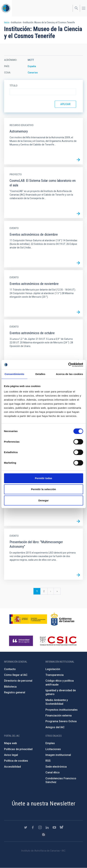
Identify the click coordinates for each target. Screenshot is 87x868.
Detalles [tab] (40, 374)
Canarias (33, 73)
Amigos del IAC (55, 727)
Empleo (50, 743)
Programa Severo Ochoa (61, 721)
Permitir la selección (44, 489)
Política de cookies (16, 761)
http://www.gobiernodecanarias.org (63, 619)
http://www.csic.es (58, 641)
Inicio (7, 22)
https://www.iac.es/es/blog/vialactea (44, 835)
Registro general (15, 692)
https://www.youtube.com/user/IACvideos (54, 827)
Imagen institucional (58, 755)
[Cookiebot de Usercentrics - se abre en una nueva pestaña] (68, 365)
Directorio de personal (18, 681)
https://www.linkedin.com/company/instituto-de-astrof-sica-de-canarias (47, 827)
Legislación (53, 669)
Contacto (10, 669)
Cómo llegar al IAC (16, 675)
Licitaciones (53, 749)
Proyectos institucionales (62, 710)
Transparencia (55, 675)
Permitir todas (43, 478)
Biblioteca (10, 687)
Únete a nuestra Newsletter (43, 803)
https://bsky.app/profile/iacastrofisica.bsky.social (62, 827)
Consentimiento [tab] (14, 374)
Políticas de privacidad (18, 749)
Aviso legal (11, 755)
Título (14, 86)
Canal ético (53, 772)
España (32, 66)
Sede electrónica (56, 767)
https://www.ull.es (21, 641)
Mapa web (11, 743)
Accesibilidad (12, 767)
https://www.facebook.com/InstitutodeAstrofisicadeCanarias (33, 827)
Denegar (43, 500)
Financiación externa (59, 716)
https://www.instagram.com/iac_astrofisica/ (40, 827)
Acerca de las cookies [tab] (69, 374)
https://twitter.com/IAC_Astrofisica (26, 827)
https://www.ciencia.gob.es (28, 619)
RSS (48, 761)
